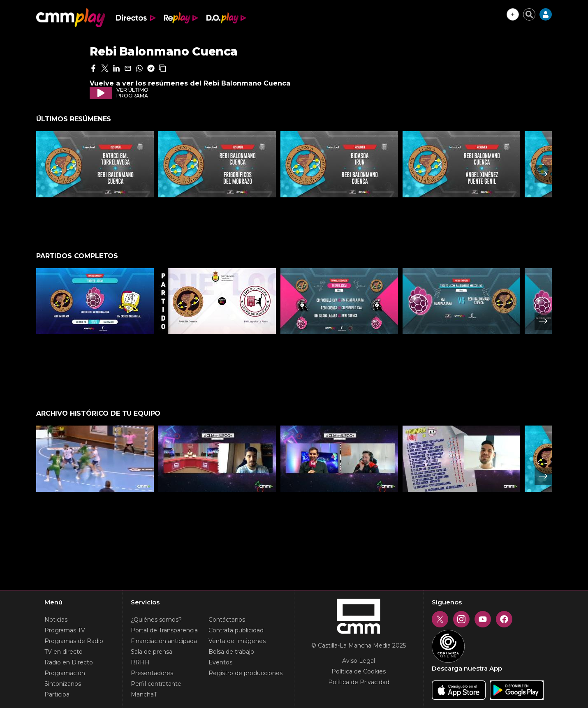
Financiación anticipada (164, 641)
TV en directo (64, 652)
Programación (65, 673)
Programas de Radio (74, 641)
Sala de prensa (152, 652)
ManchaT (144, 694)
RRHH (140, 662)
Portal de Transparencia (164, 630)
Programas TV (65, 630)
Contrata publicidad (236, 630)
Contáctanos (227, 620)
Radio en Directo (69, 662)
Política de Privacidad (359, 682)
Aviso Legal (359, 661)
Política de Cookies (359, 671)
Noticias (56, 620)
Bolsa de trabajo (231, 652)
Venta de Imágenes (237, 641)
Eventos (220, 662)
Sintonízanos (63, 684)
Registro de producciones (245, 673)
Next (543, 174)
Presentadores (152, 673)
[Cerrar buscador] (529, 14)
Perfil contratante (156, 684)
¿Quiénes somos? (156, 620)
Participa (57, 694)
